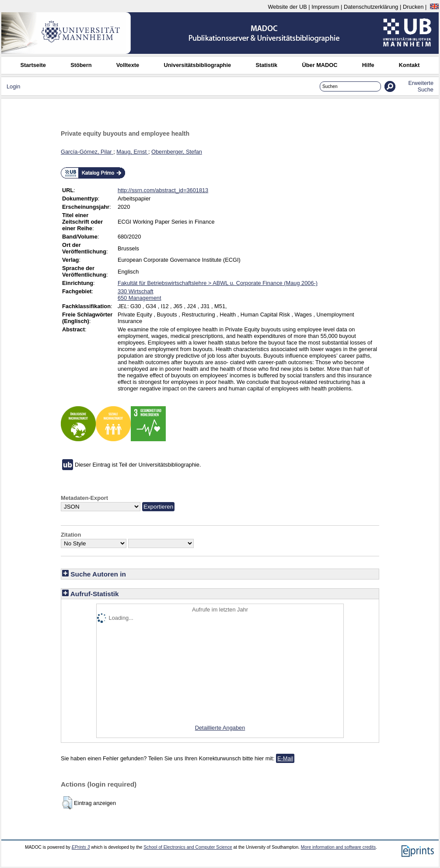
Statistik (266, 65)
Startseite (33, 65)
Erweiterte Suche (421, 86)
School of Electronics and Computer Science (188, 847)
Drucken (413, 7)
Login (13, 86)
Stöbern (81, 65)
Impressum (325, 7)
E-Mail (285, 758)
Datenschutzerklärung (371, 7)
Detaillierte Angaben (220, 728)
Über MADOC (320, 65)
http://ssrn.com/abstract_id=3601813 (163, 190)
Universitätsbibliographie (197, 65)
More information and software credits (338, 847)
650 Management (140, 298)
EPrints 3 (81, 847)
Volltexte (128, 65)
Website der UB (287, 7)
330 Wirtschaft (136, 291)
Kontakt (409, 65)
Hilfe (368, 65)
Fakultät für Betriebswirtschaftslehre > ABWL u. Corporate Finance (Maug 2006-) (218, 283)
